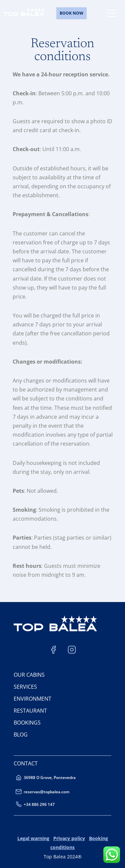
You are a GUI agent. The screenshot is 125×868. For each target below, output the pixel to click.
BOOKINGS (27, 723)
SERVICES (25, 687)
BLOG (21, 735)
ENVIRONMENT (32, 699)
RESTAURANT (30, 711)
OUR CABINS (29, 675)
